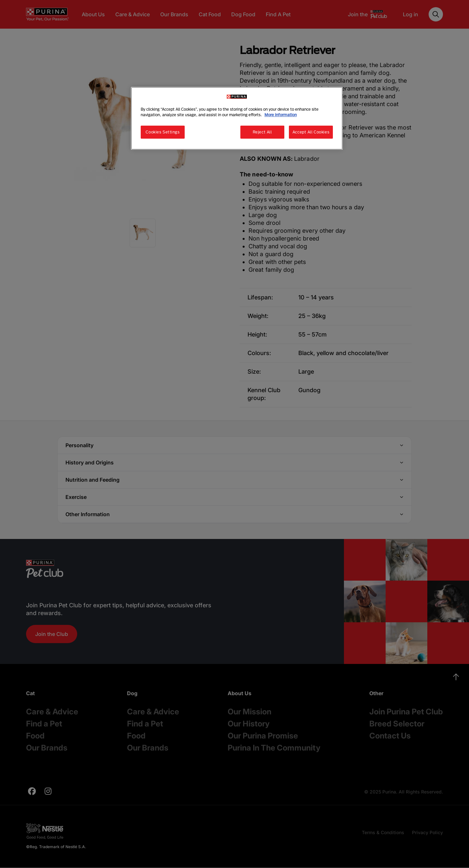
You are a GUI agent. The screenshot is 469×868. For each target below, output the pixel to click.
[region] (237, 118)
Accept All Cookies (311, 132)
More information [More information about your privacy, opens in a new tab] (281, 115)
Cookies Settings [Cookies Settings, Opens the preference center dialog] (163, 132)
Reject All (262, 132)
